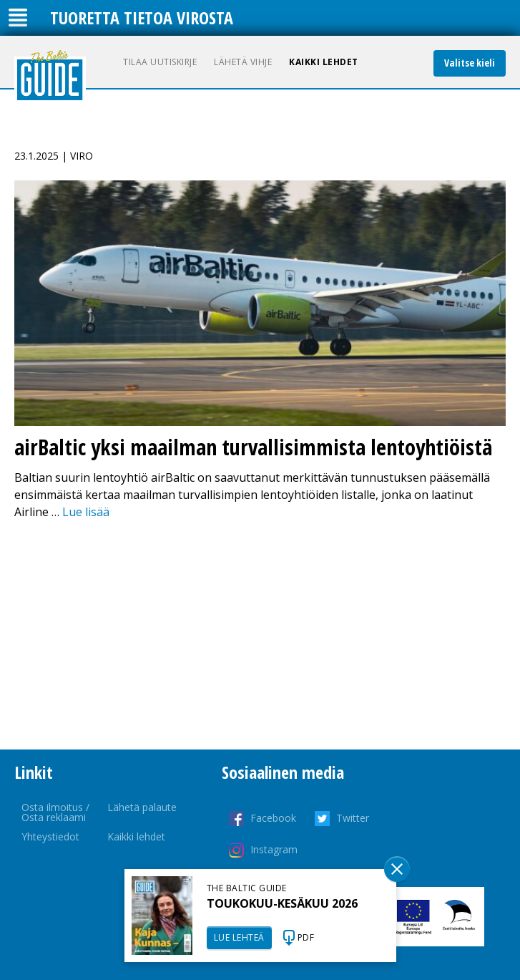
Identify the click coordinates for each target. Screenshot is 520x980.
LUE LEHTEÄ (239, 937)
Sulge (397, 869)
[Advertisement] (260, 635)
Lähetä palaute (142, 807)
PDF (306, 937)
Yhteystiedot (50, 836)
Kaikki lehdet (324, 62)
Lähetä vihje (243, 62)
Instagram (274, 849)
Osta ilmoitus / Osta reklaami (55, 812)
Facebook (273, 818)
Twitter (353, 818)
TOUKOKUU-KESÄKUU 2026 (282, 903)
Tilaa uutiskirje (160, 62)
